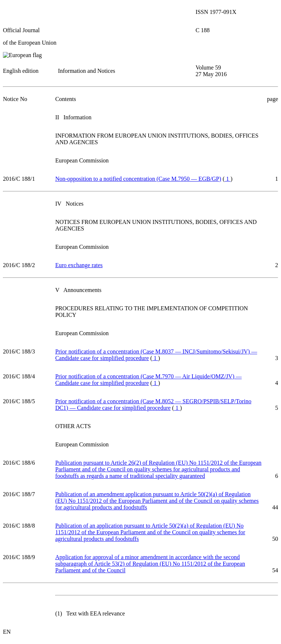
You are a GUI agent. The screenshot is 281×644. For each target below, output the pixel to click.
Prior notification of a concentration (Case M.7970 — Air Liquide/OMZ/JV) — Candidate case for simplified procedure (149, 380)
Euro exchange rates (79, 265)
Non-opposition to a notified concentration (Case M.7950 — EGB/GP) (138, 179)
